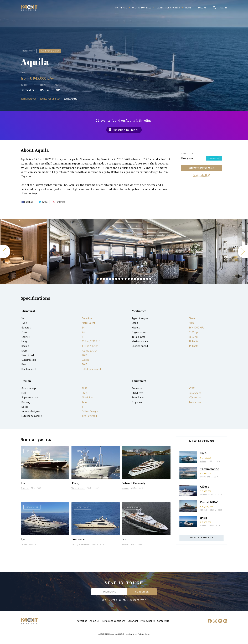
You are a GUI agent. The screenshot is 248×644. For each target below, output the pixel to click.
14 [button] (138, 279)
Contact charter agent (201, 168)
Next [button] (243, 252)
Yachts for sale (142, 8)
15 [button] (141, 279)
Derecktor (27, 90)
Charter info (202, 175)
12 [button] (132, 279)
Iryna (203, 518)
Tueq (75, 483)
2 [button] (101, 279)
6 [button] (113, 279)
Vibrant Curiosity (134, 483)
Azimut (203, 461)
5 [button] (110, 279)
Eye (23, 539)
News (188, 8)
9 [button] (122, 279)
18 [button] (150, 279)
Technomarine (210, 469)
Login (224, 8)
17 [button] (147, 279)
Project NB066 (209, 502)
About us (95, 621)
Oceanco (126, 488)
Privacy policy (148, 621)
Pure (24, 483)
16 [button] (144, 279)
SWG (203, 453)
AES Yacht (204, 510)
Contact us (163, 621)
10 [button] (126, 279)
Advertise (82, 621)
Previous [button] (5, 252)
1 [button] (98, 279)
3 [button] (104, 279)
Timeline (202, 8)
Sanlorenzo (205, 494)
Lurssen (24, 544)
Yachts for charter (168, 8)
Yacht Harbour (29, 8)
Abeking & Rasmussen (81, 544)
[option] (70, 252)
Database (121, 8)
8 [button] (119, 279)
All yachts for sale (201, 537)
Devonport (25, 488)
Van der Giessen (78, 488)
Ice (124, 539)
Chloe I (205, 487)
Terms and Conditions (114, 621)
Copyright (133, 621)
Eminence (78, 539)
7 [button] (116, 279)
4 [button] (107, 279)
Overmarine (205, 477)
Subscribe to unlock (126, 130)
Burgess (187, 158)
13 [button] (135, 279)
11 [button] (129, 279)
